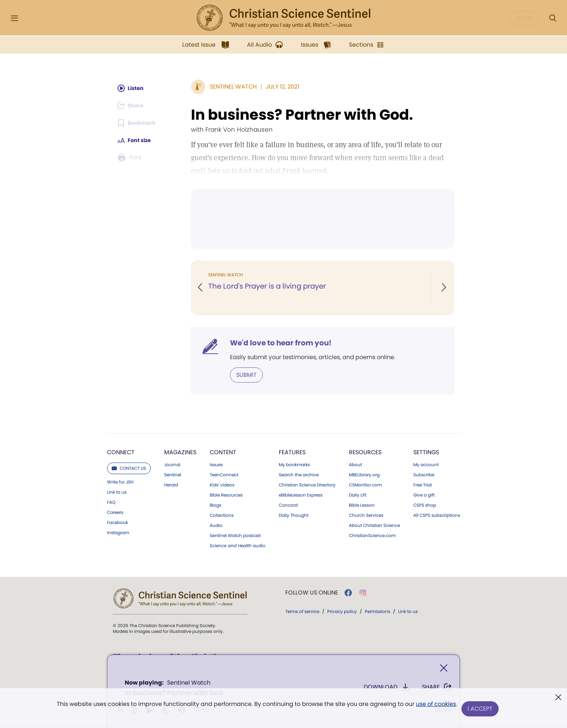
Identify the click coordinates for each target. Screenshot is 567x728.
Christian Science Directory (307, 484)
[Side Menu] (14, 18)
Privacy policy (342, 611)
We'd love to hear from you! (281, 343)
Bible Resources (226, 494)
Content (223, 452)
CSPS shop (425, 505)
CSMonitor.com (365, 484)
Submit (246, 374)
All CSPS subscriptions (437, 515)
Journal (172, 464)
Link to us (117, 491)
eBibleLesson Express (301, 494)
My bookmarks (294, 464)
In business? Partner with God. (302, 115)
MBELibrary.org (364, 474)
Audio (216, 525)
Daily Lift (358, 494)
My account (426, 464)
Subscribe (424, 474)
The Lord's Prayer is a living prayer (268, 286)
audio (238, 545)
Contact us (129, 467)
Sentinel (173, 474)
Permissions (378, 611)
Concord (288, 505)
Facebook (118, 522)
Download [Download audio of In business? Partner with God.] (387, 689)
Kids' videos (222, 484)
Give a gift (424, 494)
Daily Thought (294, 515)
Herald (171, 484)
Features (292, 452)
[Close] (444, 670)
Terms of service (302, 611)
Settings (426, 452)
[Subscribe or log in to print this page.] (131, 158)
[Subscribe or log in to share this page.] (133, 106)
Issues (216, 464)
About (355, 464)
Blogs (216, 505)
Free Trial (423, 484)
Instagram (118, 532)
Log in (524, 18)
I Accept (481, 709)
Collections (222, 515)
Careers (115, 512)
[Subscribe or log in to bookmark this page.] (139, 123)
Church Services (366, 515)
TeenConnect (224, 474)
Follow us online (312, 592)
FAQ (111, 502)
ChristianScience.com (372, 535)
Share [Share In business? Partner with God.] (437, 689)
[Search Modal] (553, 18)
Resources (365, 452)
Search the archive (299, 474)
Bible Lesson (362, 505)
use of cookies (435, 706)
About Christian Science (374, 525)
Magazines (180, 452)
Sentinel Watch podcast (235, 535)
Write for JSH (120, 481)
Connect (121, 452)
